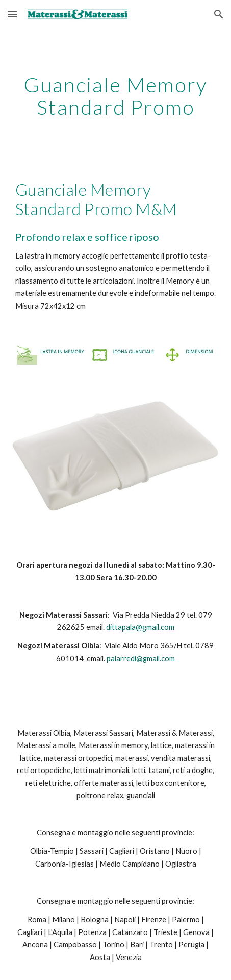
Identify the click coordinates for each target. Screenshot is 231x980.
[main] (116, 96)
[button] (12, 14)
